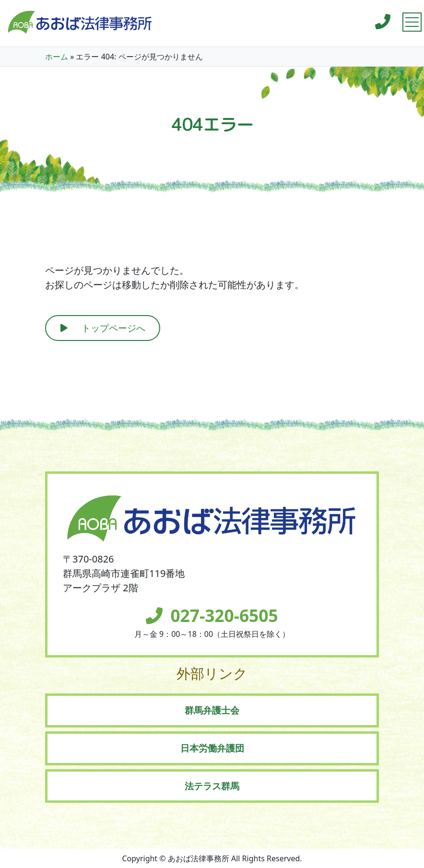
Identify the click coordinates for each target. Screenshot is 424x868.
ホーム (57, 57)
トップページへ (113, 328)
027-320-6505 (224, 615)
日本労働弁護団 (212, 748)
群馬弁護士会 (212, 710)
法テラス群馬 (212, 786)
